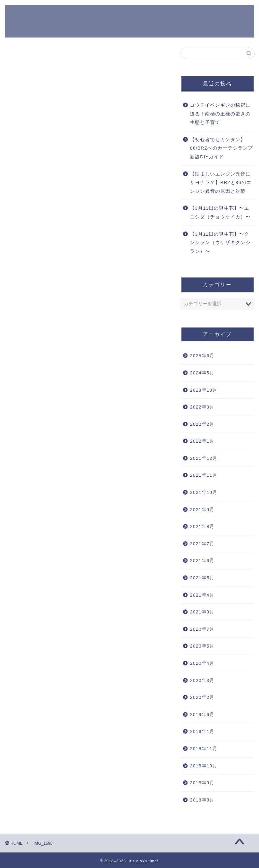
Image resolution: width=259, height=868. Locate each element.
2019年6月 (202, 715)
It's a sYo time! (32, 19)
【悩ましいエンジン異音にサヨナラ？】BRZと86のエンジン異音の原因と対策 (221, 183)
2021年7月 (202, 544)
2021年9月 (202, 510)
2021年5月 (202, 578)
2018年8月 (202, 800)
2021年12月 (204, 458)
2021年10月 (204, 492)
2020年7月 (202, 629)
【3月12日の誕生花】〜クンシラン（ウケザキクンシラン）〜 (220, 243)
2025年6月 (202, 356)
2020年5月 (202, 646)
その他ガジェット (208, 16)
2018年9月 (202, 783)
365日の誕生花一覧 (85, 16)
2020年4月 (202, 663)
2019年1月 (202, 731)
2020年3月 (202, 680)
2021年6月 (202, 561)
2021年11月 (204, 475)
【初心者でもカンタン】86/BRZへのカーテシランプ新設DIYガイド (221, 148)
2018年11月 (204, 749)
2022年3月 (202, 407)
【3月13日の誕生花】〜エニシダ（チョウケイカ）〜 (220, 213)
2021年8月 (202, 527)
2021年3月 (202, 612)
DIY (105, 29)
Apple (148, 16)
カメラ (172, 16)
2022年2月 (202, 424)
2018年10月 (204, 766)
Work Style (78, 29)
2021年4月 (202, 595)
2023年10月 (204, 390)
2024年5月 (202, 373)
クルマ (123, 16)
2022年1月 (202, 441)
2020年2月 (202, 697)
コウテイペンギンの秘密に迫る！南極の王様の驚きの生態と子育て (220, 114)
